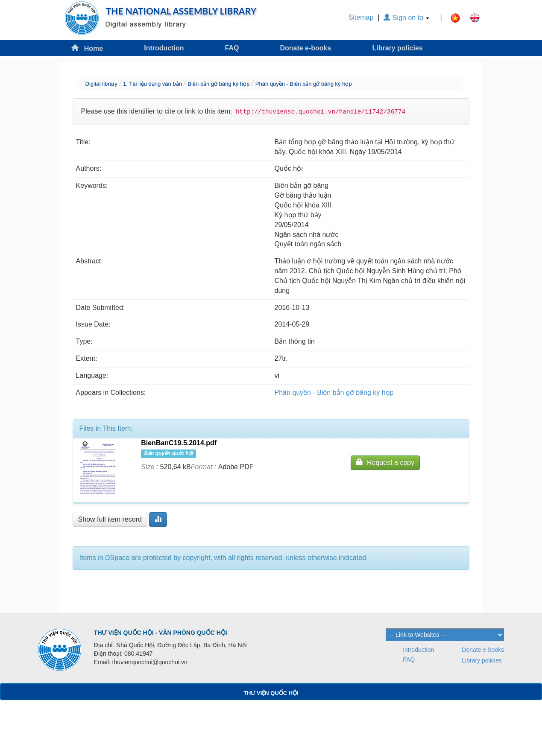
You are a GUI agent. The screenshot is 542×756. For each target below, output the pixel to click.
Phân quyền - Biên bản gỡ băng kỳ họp (304, 84)
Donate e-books (305, 48)
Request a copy (385, 462)
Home (87, 48)
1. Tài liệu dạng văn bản (152, 84)
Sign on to (406, 18)
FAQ (232, 48)
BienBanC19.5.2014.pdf (179, 443)
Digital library (101, 84)
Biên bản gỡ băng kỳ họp (218, 84)
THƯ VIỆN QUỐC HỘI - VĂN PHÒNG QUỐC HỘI (161, 633)
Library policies (397, 48)
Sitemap (361, 17)
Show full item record (110, 519)
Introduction (164, 48)
